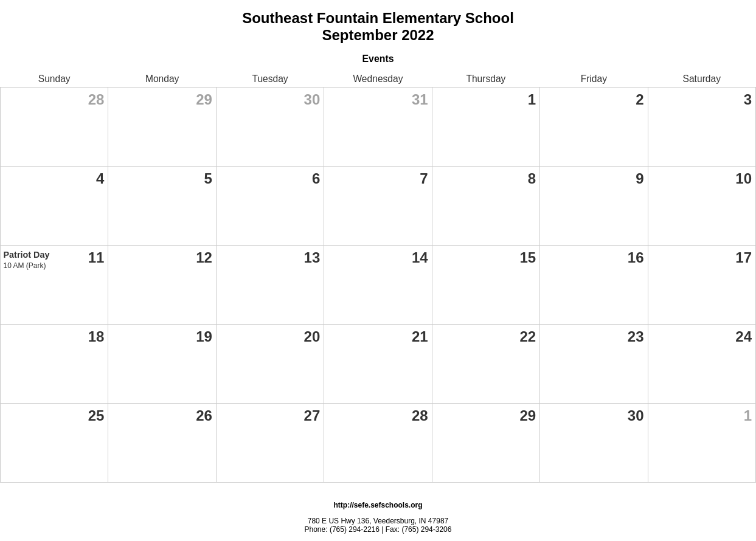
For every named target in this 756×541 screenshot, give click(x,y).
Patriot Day (27, 255)
